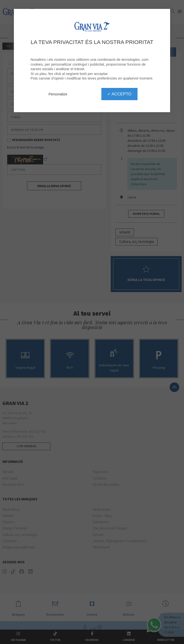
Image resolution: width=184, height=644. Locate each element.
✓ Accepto (119, 94)
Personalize (58, 94)
